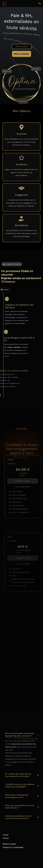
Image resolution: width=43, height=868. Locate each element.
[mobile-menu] (39, 4)
